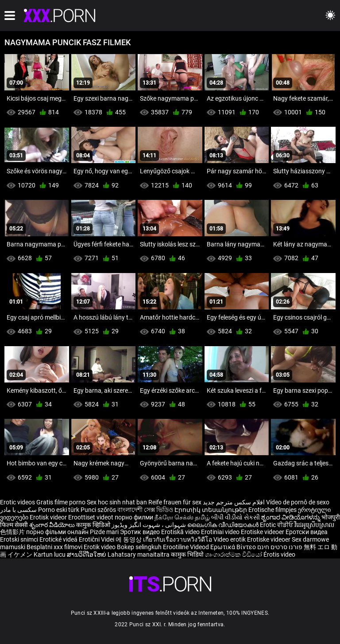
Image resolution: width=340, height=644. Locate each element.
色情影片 (13, 532)
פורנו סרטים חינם (280, 547)
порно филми (134, 517)
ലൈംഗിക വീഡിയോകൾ (224, 525)
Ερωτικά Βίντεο (234, 547)
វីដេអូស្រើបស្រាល (314, 525)
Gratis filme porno (61, 502)
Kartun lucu (50, 554)
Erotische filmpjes (272, 510)
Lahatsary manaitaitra (139, 554)
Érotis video (279, 554)
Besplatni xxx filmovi (54, 547)
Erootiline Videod (187, 547)
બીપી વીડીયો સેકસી (236, 517)
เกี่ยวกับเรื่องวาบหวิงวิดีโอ (178, 539)
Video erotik (230, 539)
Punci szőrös (98, 510)
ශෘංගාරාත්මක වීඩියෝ (234, 554)
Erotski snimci (20, 539)
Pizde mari (104, 532)
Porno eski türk (59, 510)
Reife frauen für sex (175, 502)
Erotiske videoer (263, 532)
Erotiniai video (221, 532)
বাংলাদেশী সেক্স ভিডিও (145, 510)
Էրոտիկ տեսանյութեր (211, 510)
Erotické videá (59, 539)
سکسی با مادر (18, 510)
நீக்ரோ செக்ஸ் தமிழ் (182, 517)
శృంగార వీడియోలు (53, 525)
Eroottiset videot (91, 517)
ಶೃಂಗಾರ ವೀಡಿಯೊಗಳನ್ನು (291, 517)
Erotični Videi (97, 539)
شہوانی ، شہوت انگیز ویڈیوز (149, 525)
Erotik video (100, 547)
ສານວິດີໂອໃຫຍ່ (87, 554)
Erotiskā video (181, 532)
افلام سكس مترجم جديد (234, 502)
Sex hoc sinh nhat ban (117, 502)
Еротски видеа (307, 532)
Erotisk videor (49, 517)
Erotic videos (18, 502)
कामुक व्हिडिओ (94, 525)
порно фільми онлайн (57, 532)
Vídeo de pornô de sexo (298, 502)
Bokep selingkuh (139, 547)
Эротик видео (141, 532)
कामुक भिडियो (188, 554)
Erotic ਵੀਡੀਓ (277, 525)
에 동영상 (129, 539)
